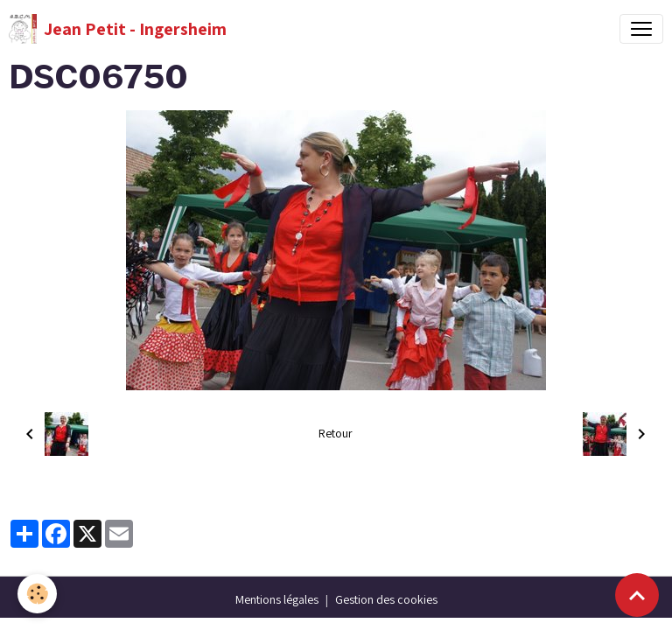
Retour (336, 433)
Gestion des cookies (386, 599)
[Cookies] (37, 594)
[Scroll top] (637, 595)
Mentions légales (277, 599)
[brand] (118, 29)
